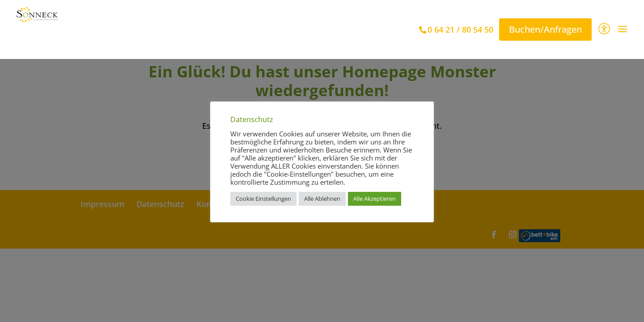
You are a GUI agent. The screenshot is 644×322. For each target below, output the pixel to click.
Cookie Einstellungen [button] (263, 199)
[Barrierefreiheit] (604, 30)
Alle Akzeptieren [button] (375, 199)
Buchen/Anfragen (545, 29)
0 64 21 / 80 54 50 (460, 30)
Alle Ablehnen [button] (322, 199)
